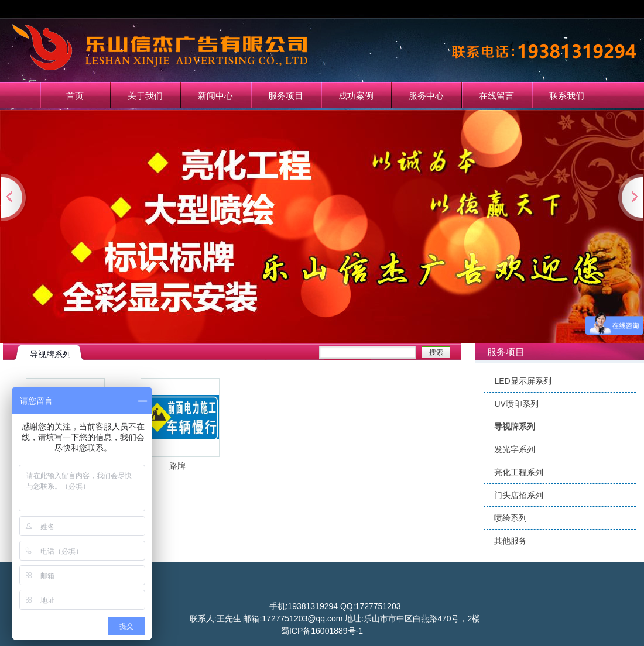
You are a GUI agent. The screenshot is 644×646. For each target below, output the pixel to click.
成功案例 (356, 96)
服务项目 (286, 96)
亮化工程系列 (519, 472)
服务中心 (426, 96)
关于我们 (145, 96)
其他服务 (511, 541)
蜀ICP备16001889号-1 (322, 631)
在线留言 (496, 96)
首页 (75, 96)
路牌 (177, 466)
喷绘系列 (511, 518)
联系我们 (567, 96)
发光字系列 (515, 449)
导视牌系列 (515, 427)
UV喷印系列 (516, 404)
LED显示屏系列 (523, 381)
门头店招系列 (519, 495)
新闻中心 (215, 96)
